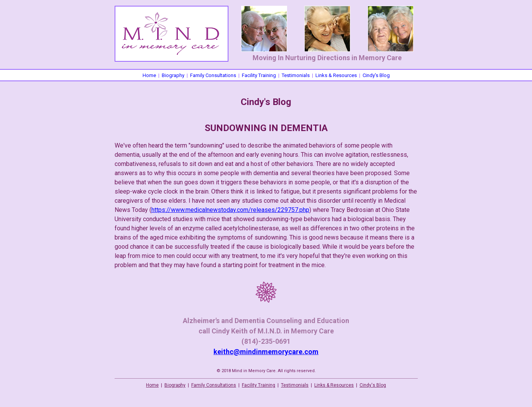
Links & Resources (336, 75)
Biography (173, 75)
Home (149, 75)
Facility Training (259, 75)
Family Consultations (213, 75)
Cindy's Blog (376, 75)
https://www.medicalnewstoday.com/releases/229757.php (230, 210)
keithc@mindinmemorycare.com (266, 352)
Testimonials (296, 75)
